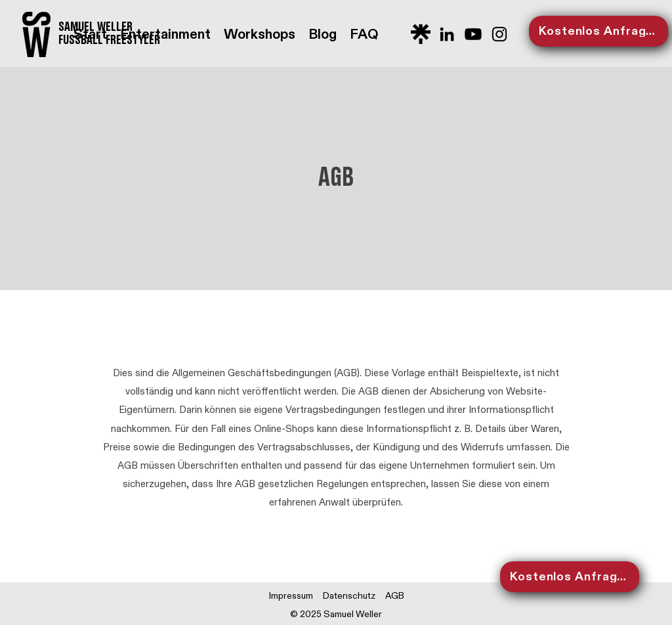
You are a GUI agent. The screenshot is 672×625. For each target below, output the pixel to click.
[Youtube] (473, 34)
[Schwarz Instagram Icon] (499, 34)
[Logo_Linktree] (421, 34)
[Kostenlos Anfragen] (598, 31)
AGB (395, 596)
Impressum (291, 596)
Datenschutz (349, 596)
